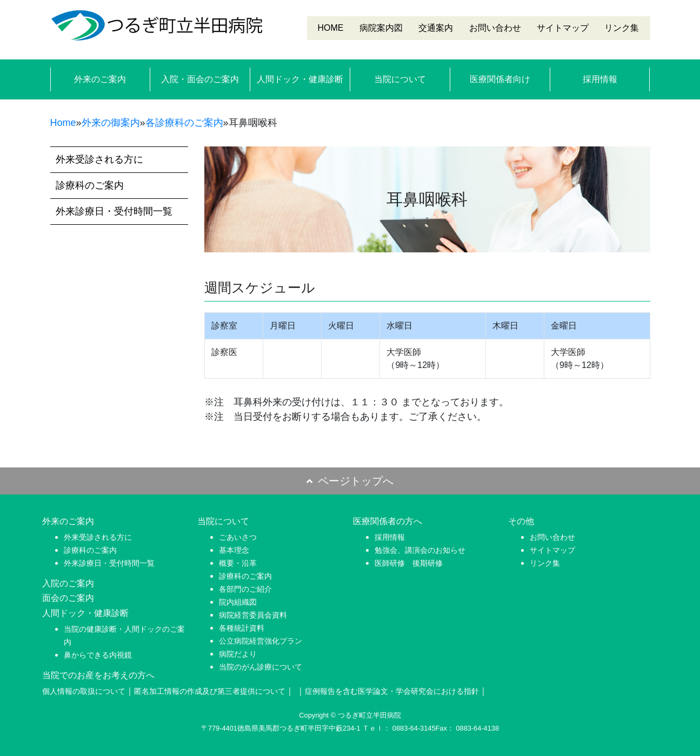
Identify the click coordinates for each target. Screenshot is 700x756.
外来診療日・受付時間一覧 (114, 211)
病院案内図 (381, 28)
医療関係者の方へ (388, 521)
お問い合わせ (495, 28)
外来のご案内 (100, 79)
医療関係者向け (500, 79)
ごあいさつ (238, 537)
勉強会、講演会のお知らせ (420, 550)
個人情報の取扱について (84, 691)
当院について (400, 79)
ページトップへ (350, 481)
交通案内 (436, 28)
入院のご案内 (68, 583)
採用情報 (600, 79)
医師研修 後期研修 (409, 563)
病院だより (238, 654)
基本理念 (234, 550)
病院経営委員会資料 (253, 615)
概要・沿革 (238, 563)
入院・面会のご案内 (200, 79)
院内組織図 (238, 602)
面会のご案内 (68, 598)
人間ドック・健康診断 (300, 79)
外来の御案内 (111, 123)
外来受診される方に (99, 159)
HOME (331, 28)
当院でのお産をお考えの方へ (98, 675)
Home (63, 123)
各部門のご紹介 (245, 589)
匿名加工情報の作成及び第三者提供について (210, 691)
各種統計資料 (242, 628)
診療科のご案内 (90, 185)
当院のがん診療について (261, 667)
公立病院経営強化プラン (261, 641)
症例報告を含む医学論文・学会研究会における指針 (392, 691)
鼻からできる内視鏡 (98, 655)
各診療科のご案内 (184, 123)
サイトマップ (563, 28)
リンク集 (622, 28)
